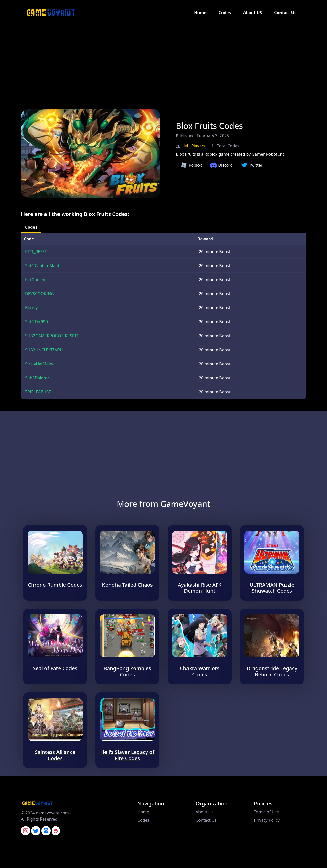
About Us (205, 812)
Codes (225, 13)
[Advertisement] (153, 61)
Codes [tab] (31, 227)
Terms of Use (266, 812)
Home (200, 13)
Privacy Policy (267, 820)
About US (253, 13)
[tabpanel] (163, 316)
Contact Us (285, 13)
